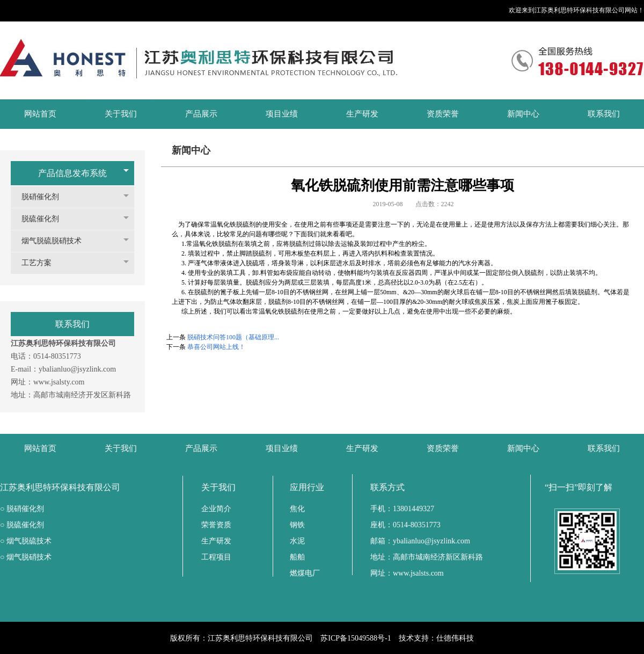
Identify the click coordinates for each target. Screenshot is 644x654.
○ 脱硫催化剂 (22, 525)
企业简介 (216, 509)
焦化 (297, 509)
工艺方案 (42, 263)
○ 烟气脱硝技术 (26, 557)
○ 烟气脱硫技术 (26, 541)
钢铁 (297, 525)
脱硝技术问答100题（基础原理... (233, 337)
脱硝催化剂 (46, 197)
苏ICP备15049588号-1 (356, 638)
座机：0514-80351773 (405, 525)
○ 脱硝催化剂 (22, 509)
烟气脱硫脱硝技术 (57, 241)
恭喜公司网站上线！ (216, 347)
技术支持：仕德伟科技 (436, 638)
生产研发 (216, 541)
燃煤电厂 (305, 573)
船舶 (297, 557)
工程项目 (216, 557)
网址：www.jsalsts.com (407, 573)
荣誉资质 (216, 525)
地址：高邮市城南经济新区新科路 (427, 557)
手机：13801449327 (402, 509)
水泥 (297, 541)
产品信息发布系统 (72, 173)
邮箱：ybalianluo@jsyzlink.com (420, 541)
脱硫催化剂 (46, 219)
